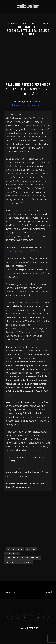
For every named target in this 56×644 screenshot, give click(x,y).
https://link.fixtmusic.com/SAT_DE (28, 105)
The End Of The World (18, 562)
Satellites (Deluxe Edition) (23, 558)
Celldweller (15, 549)
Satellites (12, 554)
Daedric (31, 549)
